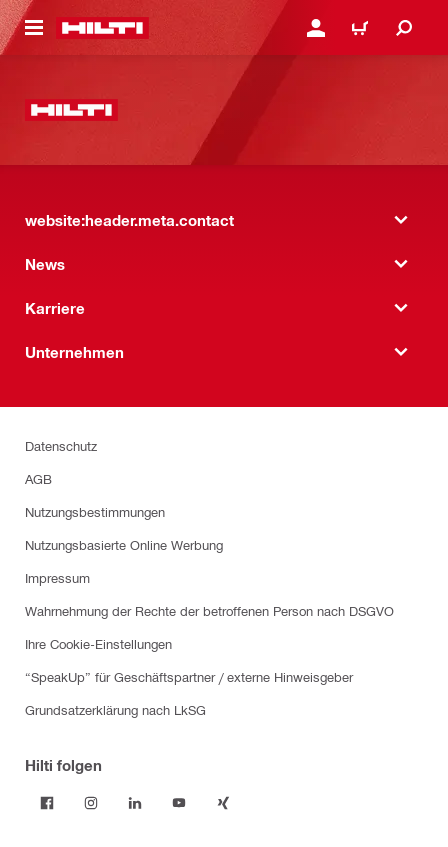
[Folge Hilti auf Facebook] (47, 803)
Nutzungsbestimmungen (95, 511)
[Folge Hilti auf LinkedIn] (135, 803)
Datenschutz (61, 445)
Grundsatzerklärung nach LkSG (115, 709)
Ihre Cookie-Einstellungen (98, 643)
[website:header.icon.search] (404, 28)
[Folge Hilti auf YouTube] (179, 803)
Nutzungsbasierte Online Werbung (124, 544)
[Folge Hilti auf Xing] (223, 803)
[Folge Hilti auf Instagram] (91, 803)
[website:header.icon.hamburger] (34, 28)
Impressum (57, 577)
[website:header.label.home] (102, 28)
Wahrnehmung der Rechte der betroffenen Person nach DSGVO (209, 610)
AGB (38, 478)
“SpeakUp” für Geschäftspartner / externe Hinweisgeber (189, 676)
